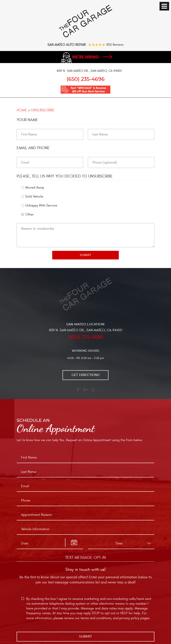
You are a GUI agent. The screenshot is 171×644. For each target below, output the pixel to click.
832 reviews (115, 45)
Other (30, 214)
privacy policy (129, 618)
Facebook (78, 391)
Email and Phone (33, 148)
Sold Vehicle (34, 196)
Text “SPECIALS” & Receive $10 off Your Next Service (88, 90)
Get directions (86, 375)
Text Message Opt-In (85, 558)
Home (22, 110)
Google (85, 391)
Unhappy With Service (41, 205)
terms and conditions (96, 618)
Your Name (27, 120)
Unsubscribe (43, 110)
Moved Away (35, 188)
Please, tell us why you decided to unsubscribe (65, 176)
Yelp (93, 391)
